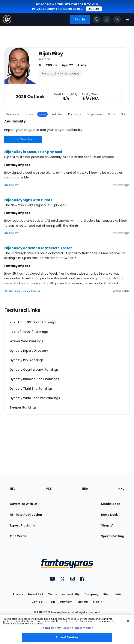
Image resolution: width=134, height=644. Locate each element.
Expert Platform (22, 525)
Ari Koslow (11, 185)
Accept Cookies (67, 637)
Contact (38, 602)
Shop (107, 525)
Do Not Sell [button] (36, 594)
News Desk (109, 515)
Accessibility (71, 594)
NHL (121, 489)
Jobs (118, 594)
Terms (53, 594)
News (42, 114)
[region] (67, 630)
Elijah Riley (51, 54)
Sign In (98, 602)
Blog (106, 594)
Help (52, 602)
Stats (111, 114)
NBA (85, 489)
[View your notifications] (107, 19)
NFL (13, 489)
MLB (49, 489)
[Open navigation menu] (127, 19)
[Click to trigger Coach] (96, 19)
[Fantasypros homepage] (7, 22)
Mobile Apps (111, 504)
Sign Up (83, 602)
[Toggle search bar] (117, 19)
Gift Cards (18, 536)
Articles (57, 114)
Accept (94, 9)
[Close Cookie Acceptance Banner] (128, 621)
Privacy (18, 594)
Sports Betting (113, 536)
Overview (12, 114)
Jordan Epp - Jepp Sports (22, 291)
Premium (66, 602)
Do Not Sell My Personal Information (67, 628)
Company (91, 594)
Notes (29, 114)
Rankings (75, 114)
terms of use (72, 9)
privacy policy (44, 9)
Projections (94, 114)
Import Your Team (23, 139)
